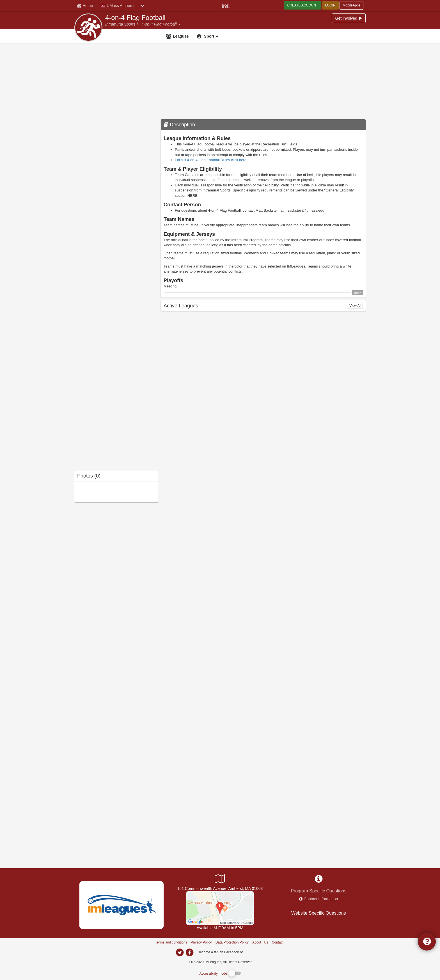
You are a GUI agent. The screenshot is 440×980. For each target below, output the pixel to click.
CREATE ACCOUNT (302, 5)
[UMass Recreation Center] (220, 908)
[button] (179, 24)
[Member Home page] (85, 6)
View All (355, 306)
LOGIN (330, 5)
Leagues (181, 36)
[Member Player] (226, 5)
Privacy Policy (201, 942)
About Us (260, 942)
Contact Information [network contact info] (321, 899)
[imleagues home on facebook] (189, 952)
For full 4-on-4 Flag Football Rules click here (211, 160)
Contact (278, 942)
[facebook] (255, 952)
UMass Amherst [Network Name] (117, 6)
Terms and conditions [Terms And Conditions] (171, 942)
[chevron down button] (142, 6)
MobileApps (351, 5)
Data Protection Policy (232, 942)
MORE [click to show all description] (358, 293)
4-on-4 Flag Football (135, 18)
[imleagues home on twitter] (180, 952)
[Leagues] (178, 36)
